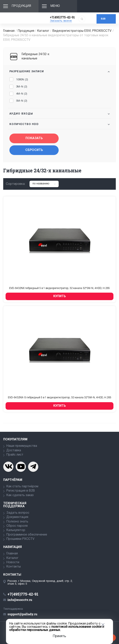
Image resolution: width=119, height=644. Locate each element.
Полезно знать (17, 522)
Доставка (14, 451)
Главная (9, 31)
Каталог (43, 31)
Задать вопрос (18, 513)
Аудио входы (21, 114)
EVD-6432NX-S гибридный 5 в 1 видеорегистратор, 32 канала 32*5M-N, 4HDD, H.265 (60, 398)
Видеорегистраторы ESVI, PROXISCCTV (82, 31)
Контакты (14, 567)
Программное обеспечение (27, 535)
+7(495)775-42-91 (62, 17)
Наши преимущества (22, 446)
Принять (59, 636)
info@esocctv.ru (20, 600)
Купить (60, 296)
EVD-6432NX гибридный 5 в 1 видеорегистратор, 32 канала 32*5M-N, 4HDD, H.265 (59, 288)
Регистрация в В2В (21, 491)
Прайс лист (15, 455)
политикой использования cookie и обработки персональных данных (57, 628)
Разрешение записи (27, 71)
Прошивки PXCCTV (20, 539)
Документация (17, 517)
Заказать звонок (61, 21)
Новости (13, 562)
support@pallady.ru (22, 614)
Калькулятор (16, 530)
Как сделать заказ (20, 495)
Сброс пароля (17, 526)
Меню (55, 6)
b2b (103, 19)
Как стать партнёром (22, 487)
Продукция (21, 6)
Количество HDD (24, 124)
